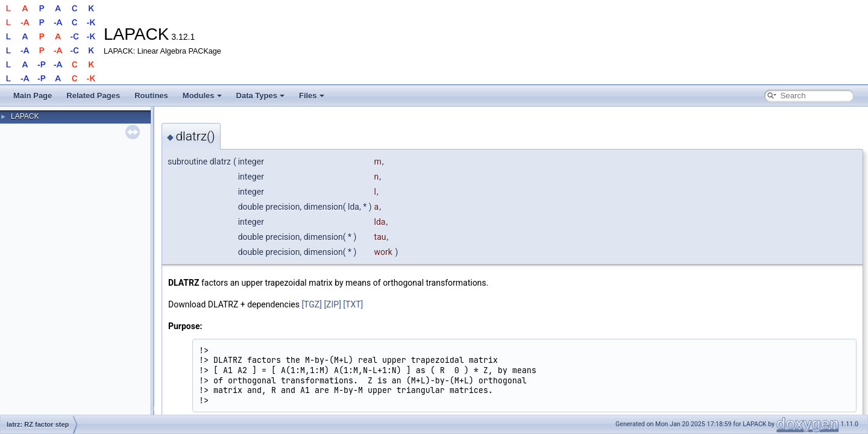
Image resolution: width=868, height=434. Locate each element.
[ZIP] (332, 304)
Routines (151, 96)
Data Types (260, 96)
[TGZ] (312, 304)
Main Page (33, 96)
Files (312, 96)
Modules (202, 96)
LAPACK (25, 116)
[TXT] (353, 304)
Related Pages (93, 96)
